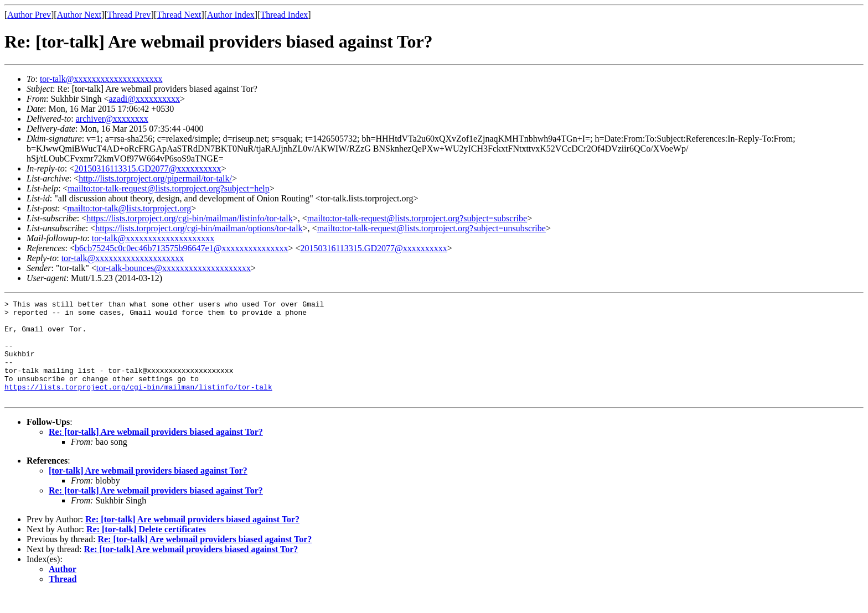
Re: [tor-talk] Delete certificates (146, 549)
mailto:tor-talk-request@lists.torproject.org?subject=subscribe (417, 218)
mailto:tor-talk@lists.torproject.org (129, 208)
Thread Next (179, 15)
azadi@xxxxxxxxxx (144, 99)
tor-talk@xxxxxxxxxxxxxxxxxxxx (101, 79)
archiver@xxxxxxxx (112, 119)
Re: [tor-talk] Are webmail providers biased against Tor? (156, 452)
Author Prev (29, 15)
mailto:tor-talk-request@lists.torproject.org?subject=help (168, 188)
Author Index (231, 15)
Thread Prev (129, 15)
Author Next (79, 15)
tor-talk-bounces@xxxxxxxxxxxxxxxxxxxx (174, 268)
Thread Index (285, 15)
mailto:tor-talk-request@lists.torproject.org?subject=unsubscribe (432, 228)
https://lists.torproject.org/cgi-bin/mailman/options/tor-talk (199, 228)
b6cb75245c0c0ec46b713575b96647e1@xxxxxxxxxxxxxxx (181, 248)
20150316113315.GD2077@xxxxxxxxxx (148, 168)
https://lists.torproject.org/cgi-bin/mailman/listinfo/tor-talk (190, 218)
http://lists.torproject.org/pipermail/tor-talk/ (155, 178)
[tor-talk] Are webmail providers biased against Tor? (148, 490)
